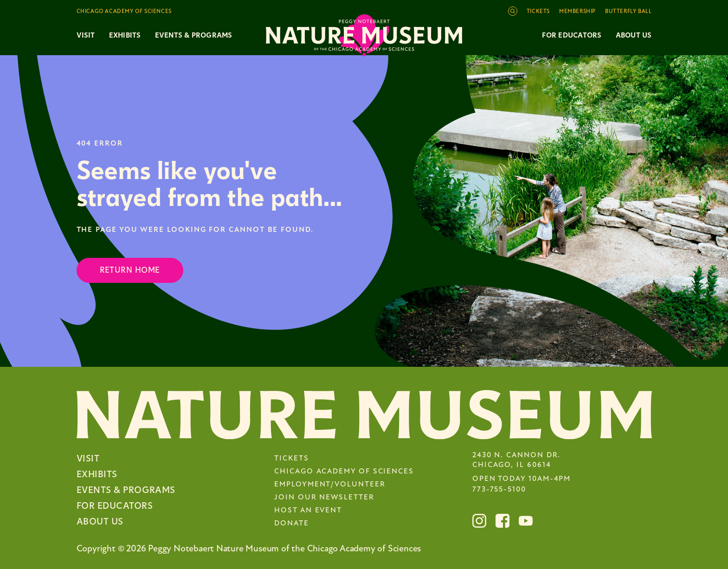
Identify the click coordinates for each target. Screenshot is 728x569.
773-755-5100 (499, 490)
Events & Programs (126, 490)
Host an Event (308, 511)
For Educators (572, 35)
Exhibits (125, 35)
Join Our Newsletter (324, 498)
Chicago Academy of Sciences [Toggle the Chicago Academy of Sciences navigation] (124, 12)
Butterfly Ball (628, 12)
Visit (88, 458)
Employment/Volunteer (330, 485)
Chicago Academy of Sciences (344, 472)
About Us (634, 35)
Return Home (130, 270)
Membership (577, 12)
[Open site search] (513, 11)
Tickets (538, 12)
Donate (292, 524)
